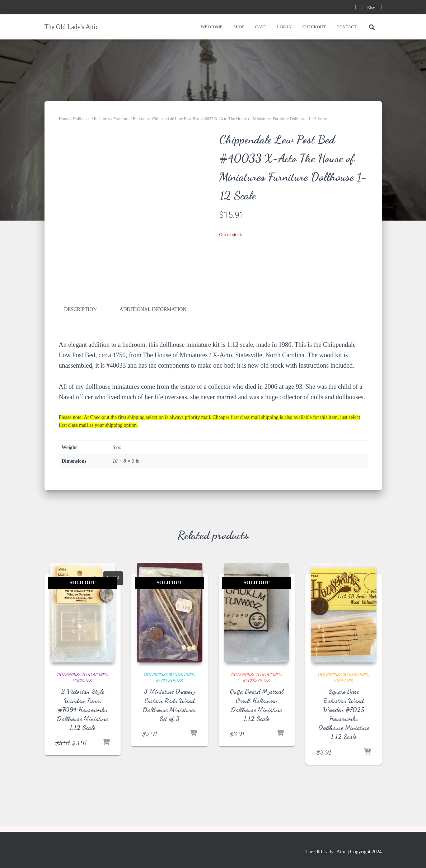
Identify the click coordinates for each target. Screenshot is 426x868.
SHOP (239, 27)
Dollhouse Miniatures (91, 119)
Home (64, 119)
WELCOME (212, 27)
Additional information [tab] (153, 309)
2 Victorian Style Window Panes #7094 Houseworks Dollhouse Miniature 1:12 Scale (82, 709)
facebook (355, 8)
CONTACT (347, 27)
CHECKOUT (314, 27)
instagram (381, 8)
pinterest (361, 8)
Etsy (371, 8)
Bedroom (141, 119)
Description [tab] (81, 309)
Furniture (121, 119)
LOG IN (284, 27)
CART (261, 27)
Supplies (82, 680)
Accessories (170, 680)
